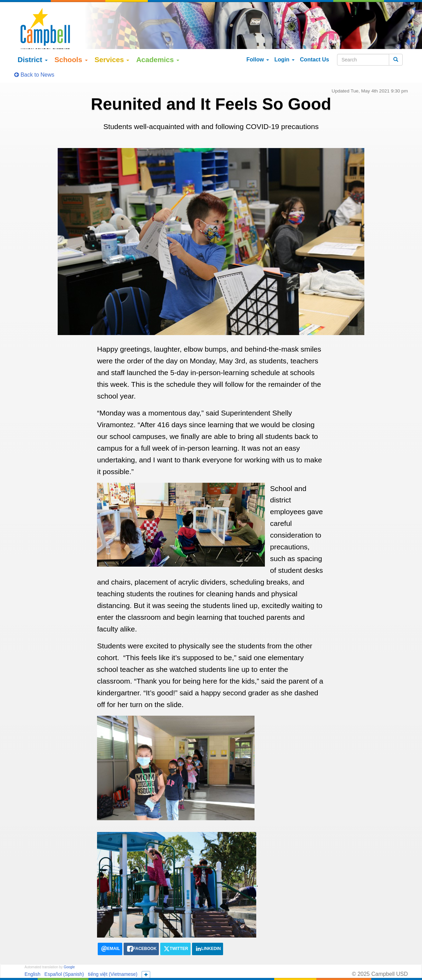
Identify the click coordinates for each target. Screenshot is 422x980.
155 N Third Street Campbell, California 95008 (255, 968)
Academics (158, 40)
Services (112, 40)
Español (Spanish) (64, 954)
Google (69, 947)
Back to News (34, 55)
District (33, 40)
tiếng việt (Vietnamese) (113, 954)
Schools (71, 40)
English (32, 954)
